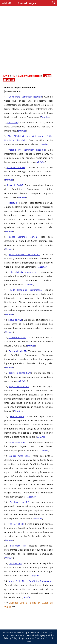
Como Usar (9, 635)
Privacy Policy (11, 638)
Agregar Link (46, 635)
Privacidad (40, 638)
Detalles (45, 117)
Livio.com (8, 632)
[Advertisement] (29, 42)
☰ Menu (6, 3)
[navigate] (13, 92)
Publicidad (32, 635)
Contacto (21, 635)
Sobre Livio (47, 632)
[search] (54, 3)
